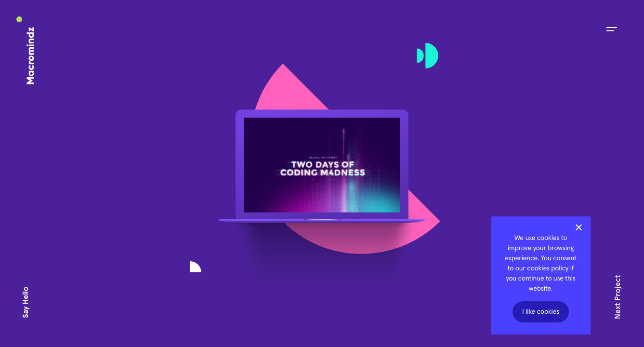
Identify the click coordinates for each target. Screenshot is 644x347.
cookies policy (548, 268)
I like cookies (541, 312)
